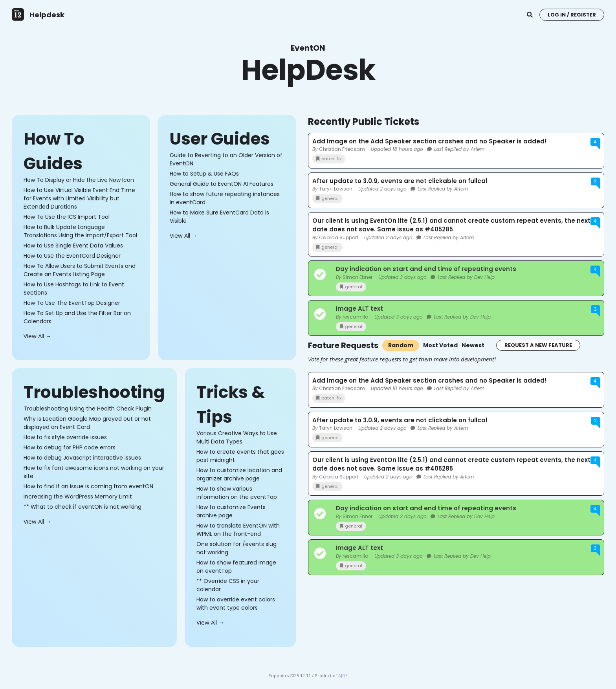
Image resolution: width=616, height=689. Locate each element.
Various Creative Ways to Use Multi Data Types (237, 437)
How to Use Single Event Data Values (73, 246)
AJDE (343, 675)
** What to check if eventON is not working (82, 507)
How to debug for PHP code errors (70, 447)
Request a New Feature (538, 345)
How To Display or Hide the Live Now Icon (79, 180)
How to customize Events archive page (231, 511)
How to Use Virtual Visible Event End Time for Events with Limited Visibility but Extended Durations (79, 198)
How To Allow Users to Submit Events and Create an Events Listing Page (80, 270)
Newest (473, 345)
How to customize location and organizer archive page (239, 474)
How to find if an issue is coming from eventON (88, 486)
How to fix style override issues (65, 437)
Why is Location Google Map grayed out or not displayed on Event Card (87, 423)
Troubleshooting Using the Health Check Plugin (88, 409)
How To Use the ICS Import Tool (67, 217)
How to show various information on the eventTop (237, 493)
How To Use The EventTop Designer (72, 303)
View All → (38, 336)
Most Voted (440, 345)
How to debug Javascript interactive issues (82, 458)
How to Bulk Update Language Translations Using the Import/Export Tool (80, 231)
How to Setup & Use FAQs (204, 174)
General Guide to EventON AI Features (222, 184)
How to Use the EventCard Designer (72, 256)
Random (401, 345)
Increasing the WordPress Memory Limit (78, 497)
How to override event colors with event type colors (236, 604)
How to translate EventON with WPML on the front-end (238, 530)
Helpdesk (47, 15)
